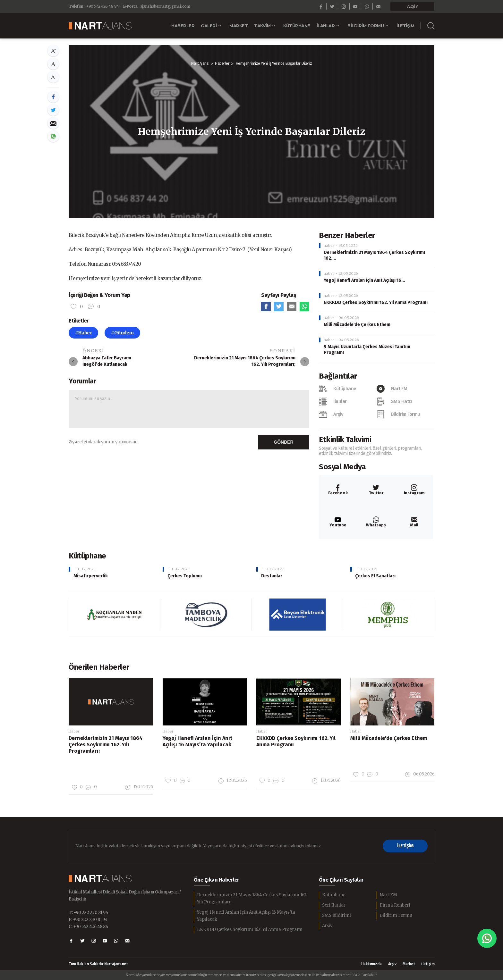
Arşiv (327, 926)
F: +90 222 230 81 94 (88, 920)
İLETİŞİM (405, 846)
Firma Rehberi (395, 905)
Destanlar (272, 576)
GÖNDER (283, 442)
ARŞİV (413, 6)
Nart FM (388, 895)
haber (329, 246)
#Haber (83, 333)
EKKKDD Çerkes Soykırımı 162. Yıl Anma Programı (376, 302)
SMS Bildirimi (337, 915)
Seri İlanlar (334, 905)
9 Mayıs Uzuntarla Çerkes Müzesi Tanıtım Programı (367, 350)
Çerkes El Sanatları (375, 576)
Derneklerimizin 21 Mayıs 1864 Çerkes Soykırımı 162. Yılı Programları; (252, 898)
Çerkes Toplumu (185, 576)
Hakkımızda (371, 964)
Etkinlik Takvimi (345, 440)
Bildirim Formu (396, 915)
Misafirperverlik (91, 576)
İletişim (428, 964)
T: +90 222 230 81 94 (88, 913)
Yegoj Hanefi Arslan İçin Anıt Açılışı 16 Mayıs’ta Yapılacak (246, 916)
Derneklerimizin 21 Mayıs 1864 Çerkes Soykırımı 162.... (374, 255)
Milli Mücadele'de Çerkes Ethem (357, 325)
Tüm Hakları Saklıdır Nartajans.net (98, 964)
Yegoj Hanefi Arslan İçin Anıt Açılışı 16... (364, 280)
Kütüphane (334, 895)
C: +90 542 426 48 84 (88, 927)
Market (409, 964)
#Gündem (122, 333)
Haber (74, 731)
